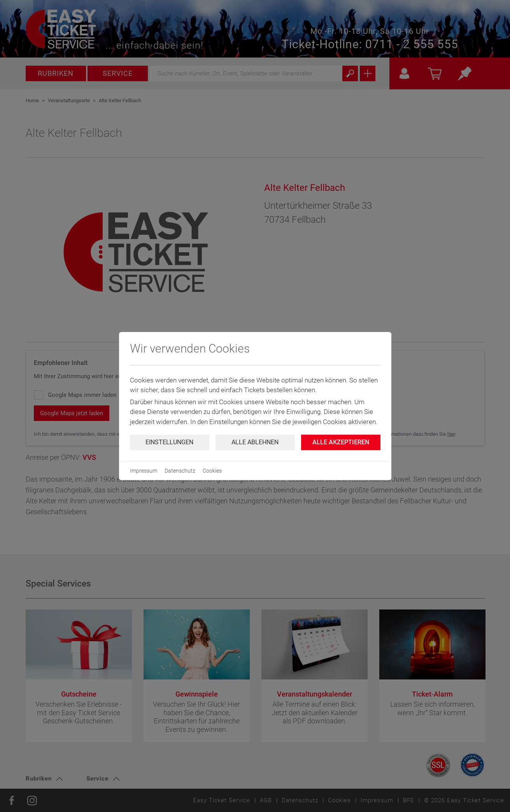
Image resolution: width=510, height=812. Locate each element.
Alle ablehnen (255, 442)
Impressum (144, 471)
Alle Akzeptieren (341, 442)
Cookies (212, 471)
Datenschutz (180, 471)
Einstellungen (169, 442)
